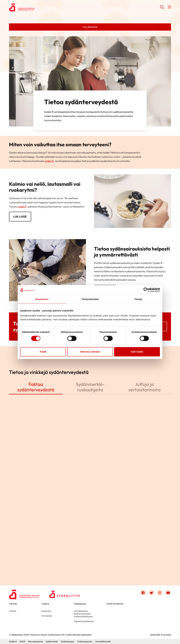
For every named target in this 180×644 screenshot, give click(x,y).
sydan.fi (49, 161)
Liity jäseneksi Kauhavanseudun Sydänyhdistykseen (83, 614)
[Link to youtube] (168, 593)
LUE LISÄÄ (20, 217)
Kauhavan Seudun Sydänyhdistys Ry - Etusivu (35, 7)
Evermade (166, 635)
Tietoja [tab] (138, 299)
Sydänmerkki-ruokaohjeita (90, 387)
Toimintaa (80, 604)
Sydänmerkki (52, 641)
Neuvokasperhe (35, 641)
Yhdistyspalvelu (85, 641)
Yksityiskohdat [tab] (90, 299)
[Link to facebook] (143, 593)
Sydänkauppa (67, 641)
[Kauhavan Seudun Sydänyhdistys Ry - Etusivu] (24, 593)
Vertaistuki (47, 616)
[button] (162, 8)
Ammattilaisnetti (103, 641)
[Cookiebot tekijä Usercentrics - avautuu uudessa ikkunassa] (146, 290)
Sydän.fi (13, 641)
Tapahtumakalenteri (84, 621)
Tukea (45, 604)
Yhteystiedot (115, 604)
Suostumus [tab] (42, 299)
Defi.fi (22, 641)
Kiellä (43, 352)
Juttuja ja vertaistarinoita (144, 387)
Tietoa (13, 604)
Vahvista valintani (90, 352)
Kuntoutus (46, 611)
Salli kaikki (137, 352)
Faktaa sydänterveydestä (36, 387)
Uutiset (13, 611)
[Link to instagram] (160, 593)
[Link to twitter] (151, 593)
